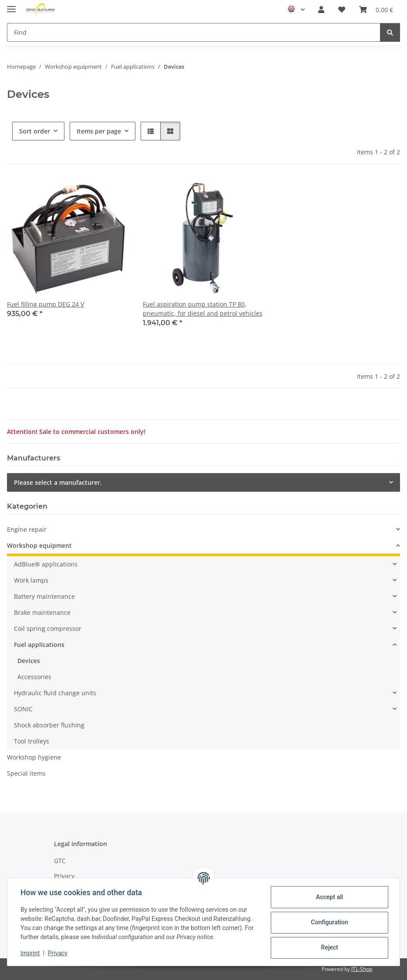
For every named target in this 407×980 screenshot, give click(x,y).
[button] (321, 10)
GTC (60, 861)
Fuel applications (39, 645)
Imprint (31, 953)
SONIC (23, 709)
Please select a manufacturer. (58, 482)
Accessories (34, 677)
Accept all (329, 897)
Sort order (35, 131)
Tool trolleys (32, 741)
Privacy (59, 953)
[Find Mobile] (194, 32)
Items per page (99, 131)
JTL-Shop (362, 969)
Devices (29, 661)
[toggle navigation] (11, 5)
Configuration (328, 922)
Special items (26, 773)
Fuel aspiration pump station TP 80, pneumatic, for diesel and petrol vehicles (203, 309)
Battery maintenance (44, 596)
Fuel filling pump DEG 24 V (45, 304)
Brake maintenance (42, 612)
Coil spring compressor (48, 628)
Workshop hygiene (34, 757)
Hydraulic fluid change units (55, 693)
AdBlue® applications (46, 564)
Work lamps (31, 580)
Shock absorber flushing (49, 725)
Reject (329, 947)
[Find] (390, 32)
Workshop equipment (39, 545)
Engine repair (27, 529)
